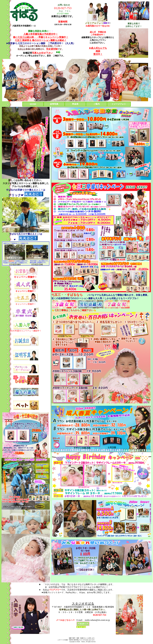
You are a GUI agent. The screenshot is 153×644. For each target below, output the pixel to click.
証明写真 (54, 104)
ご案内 (97, 104)
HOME (33, 104)
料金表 (75, 104)
